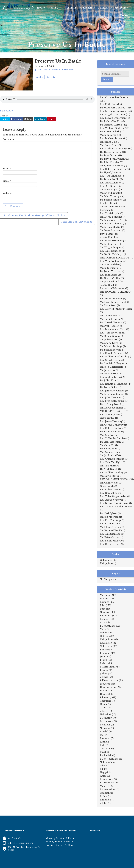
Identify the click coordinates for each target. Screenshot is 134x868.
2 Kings (104, 677)
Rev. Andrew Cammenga (114, 149)
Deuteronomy (108, 687)
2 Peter (104, 711)
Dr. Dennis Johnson (111, 200)
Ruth (103, 742)
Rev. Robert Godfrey (111, 428)
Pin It (51, 119)
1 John (104, 660)
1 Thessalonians (109, 680)
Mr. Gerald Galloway (112, 425)
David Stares (107, 234)
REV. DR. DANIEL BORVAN (115, 479)
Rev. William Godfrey (112, 128)
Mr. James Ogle (108, 142)
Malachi (105, 786)
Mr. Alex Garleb (109, 265)
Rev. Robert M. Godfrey (113, 169)
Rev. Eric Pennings (110, 520)
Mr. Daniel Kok (108, 316)
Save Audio (6, 111)
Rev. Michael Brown (111, 138)
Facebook (16, 119)
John (103, 605)
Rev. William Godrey (112, 472)
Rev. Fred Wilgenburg (112, 401)
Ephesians (106, 616)
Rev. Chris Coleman (111, 224)
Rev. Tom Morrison (111, 333)
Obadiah (105, 793)
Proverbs (105, 684)
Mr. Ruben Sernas (110, 336)
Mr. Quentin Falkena (112, 166)
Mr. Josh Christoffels (111, 367)
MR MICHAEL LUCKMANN (115, 258)
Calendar (103, 8)
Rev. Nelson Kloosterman (114, 503)
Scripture (53, 77)
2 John (104, 803)
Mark (103, 629)
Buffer (28, 119)
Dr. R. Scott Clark (110, 132)
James (103, 656)
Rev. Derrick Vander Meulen (116, 309)
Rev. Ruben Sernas (110, 490)
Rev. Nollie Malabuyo (112, 541)
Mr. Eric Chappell (110, 193)
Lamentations (108, 789)
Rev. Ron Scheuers (110, 493)
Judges (104, 674)
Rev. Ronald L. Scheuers (114, 384)
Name (7, 169)
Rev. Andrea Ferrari (111, 377)
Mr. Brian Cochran (111, 537)
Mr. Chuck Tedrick (110, 527)
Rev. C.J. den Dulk (110, 524)
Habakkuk (106, 714)
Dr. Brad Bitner (109, 155)
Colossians (106, 560)
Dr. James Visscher (110, 271)
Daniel (104, 694)
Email (7, 181)
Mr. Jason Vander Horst (113, 302)
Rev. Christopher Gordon (114, 97)
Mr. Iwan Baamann (111, 230)
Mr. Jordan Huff (109, 455)
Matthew (105, 595)
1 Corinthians (108, 626)
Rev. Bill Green (109, 186)
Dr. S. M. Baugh (109, 469)
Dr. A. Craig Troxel (111, 404)
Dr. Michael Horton (111, 125)
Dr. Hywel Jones (109, 172)
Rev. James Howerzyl (112, 421)
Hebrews (105, 636)
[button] (61, 8)
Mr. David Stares (109, 476)
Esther (104, 796)
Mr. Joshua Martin (110, 227)
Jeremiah (105, 738)
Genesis (104, 612)
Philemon (106, 800)
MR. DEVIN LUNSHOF (112, 411)
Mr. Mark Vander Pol (112, 220)
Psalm (103, 691)
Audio (40, 77)
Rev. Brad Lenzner (110, 183)
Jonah (103, 752)
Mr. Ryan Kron (108, 305)
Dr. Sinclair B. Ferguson (113, 363)
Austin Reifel (107, 237)
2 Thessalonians (109, 759)
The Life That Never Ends (77, 222)
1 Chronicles (107, 783)
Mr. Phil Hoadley (109, 326)
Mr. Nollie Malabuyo (112, 254)
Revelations (107, 779)
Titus (103, 708)
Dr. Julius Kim (108, 380)
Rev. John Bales (109, 275)
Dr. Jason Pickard (110, 387)
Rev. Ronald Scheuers (112, 353)
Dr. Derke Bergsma (111, 152)
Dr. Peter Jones (108, 449)
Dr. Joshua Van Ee (110, 121)
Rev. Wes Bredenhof (111, 261)
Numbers (105, 728)
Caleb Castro (107, 418)
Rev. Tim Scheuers (111, 176)
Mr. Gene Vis (107, 445)
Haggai (104, 772)
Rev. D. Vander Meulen (113, 438)
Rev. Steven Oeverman (113, 118)
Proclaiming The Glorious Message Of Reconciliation (34, 215)
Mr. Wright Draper (110, 247)
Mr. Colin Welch (109, 483)
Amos (103, 776)
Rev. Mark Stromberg (112, 241)
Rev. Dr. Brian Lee (110, 534)
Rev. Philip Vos (108, 104)
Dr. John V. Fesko (109, 162)
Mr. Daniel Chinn (110, 319)
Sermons (71, 8)
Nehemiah (106, 762)
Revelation (106, 643)
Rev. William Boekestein (114, 357)
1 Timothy (106, 697)
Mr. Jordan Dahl (109, 244)
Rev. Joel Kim (107, 203)
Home (41, 8)
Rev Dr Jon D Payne (111, 299)
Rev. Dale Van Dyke (111, 462)
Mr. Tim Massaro (110, 466)
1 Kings (104, 670)
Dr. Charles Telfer (110, 278)
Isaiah (103, 633)
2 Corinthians (108, 667)
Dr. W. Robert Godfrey (113, 108)
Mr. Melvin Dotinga (111, 346)
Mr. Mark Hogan (109, 189)
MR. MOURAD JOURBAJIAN (116, 292)
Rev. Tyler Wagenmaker (113, 496)
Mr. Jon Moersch (109, 517)
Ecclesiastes (107, 721)
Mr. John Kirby (108, 135)
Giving (124, 15)
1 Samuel (105, 653)
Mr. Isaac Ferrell (109, 374)
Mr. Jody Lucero (109, 268)
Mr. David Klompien (111, 408)
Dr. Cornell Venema (111, 322)
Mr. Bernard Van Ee (111, 530)
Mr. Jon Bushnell (110, 282)
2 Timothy (106, 718)
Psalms (104, 599)
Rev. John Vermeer (110, 397)
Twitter (5, 119)
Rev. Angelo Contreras (113, 114)
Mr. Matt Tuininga (110, 196)
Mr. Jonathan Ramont (112, 394)
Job (102, 769)
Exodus (104, 619)
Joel (102, 735)
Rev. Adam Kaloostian (112, 288)
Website (7, 193)
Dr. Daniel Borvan (110, 350)
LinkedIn (40, 119)
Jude (103, 745)
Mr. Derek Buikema (111, 217)
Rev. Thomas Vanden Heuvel (116, 507)
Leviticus (105, 725)
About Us (54, 8)
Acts (102, 622)
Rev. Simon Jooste (110, 415)
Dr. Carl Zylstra (109, 513)
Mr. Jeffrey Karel (109, 340)
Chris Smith (107, 486)
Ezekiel (104, 731)
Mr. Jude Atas (107, 370)
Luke (103, 609)
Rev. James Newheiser (112, 391)
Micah (104, 766)
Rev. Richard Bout (110, 544)
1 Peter (104, 650)
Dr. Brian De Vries (110, 432)
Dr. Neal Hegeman (110, 442)
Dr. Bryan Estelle (110, 179)
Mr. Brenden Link (110, 452)
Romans (105, 602)
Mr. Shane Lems (109, 343)
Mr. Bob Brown (108, 435)
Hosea (103, 704)
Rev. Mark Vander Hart (113, 329)
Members (120, 8)
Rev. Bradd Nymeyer (112, 500)
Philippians (106, 563)
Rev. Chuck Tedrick (111, 360)
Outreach (86, 8)
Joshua (104, 663)
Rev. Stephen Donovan (113, 111)
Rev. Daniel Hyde (110, 213)
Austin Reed (107, 285)
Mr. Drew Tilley (109, 145)
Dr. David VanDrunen (112, 159)
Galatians (105, 701)
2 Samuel (105, 749)
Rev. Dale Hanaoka (111, 251)
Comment (9, 139)
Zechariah (106, 755)
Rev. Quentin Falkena (112, 459)
